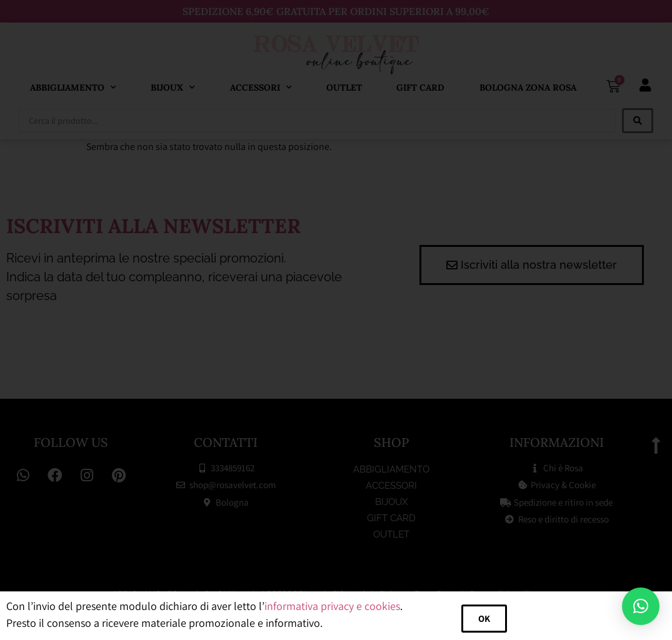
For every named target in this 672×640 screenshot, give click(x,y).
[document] (336, 320)
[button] (641, 606)
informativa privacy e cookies (332, 619)
